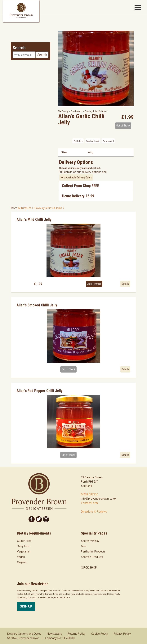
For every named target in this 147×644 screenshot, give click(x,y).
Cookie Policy (100, 634)
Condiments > (78, 111)
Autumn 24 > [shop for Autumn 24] (26, 208)
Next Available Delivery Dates (76, 177)
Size (64, 152)
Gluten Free (24, 541)
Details (125, 284)
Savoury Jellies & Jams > (96, 111)
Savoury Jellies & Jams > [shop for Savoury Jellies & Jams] (49, 208)
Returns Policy (76, 634)
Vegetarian (24, 551)
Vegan (21, 557)
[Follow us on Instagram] (46, 519)
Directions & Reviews (94, 512)
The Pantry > (65, 111)
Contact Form (89, 503)
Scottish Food (93, 141)
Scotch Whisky (90, 541)
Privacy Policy (122, 634)
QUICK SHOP (89, 567)
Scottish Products (92, 557)
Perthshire (78, 141)
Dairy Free (23, 546)
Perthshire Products (93, 551)
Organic (22, 562)
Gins (84, 546)
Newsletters (54, 634)
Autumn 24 (108, 141)
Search (42, 55)
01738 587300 (90, 494)
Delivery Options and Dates (24, 634)
